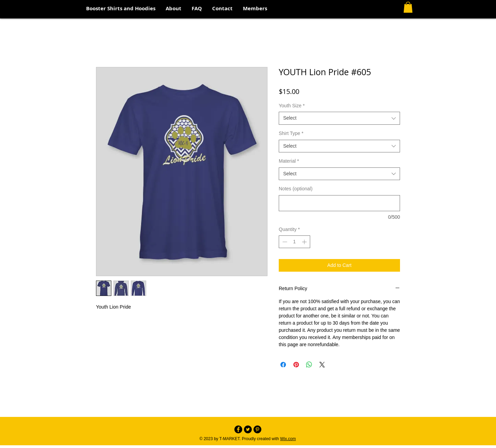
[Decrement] (284, 242)
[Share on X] (322, 365)
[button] (408, 7)
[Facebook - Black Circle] (238, 429)
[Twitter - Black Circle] (248, 429)
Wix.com (288, 439)
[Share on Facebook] (283, 365)
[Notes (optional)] (339, 203)
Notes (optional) (296, 189)
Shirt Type (291, 133)
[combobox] (339, 118)
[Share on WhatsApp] (309, 365)
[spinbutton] (294, 242)
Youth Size (292, 106)
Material (289, 161)
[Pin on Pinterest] (296, 365)
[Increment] (305, 242)
